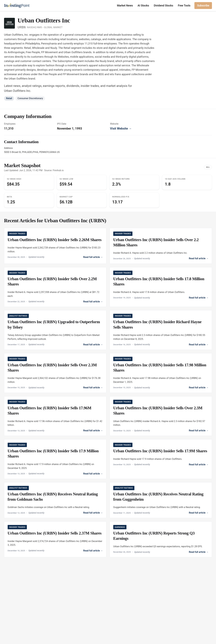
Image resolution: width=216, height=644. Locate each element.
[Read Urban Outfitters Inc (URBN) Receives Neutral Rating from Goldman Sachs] (55, 502)
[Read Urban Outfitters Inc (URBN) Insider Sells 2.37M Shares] (55, 541)
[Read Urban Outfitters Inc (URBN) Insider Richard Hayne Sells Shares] (161, 331)
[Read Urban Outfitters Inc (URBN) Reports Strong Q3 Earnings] (161, 541)
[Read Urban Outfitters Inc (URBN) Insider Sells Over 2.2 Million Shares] (161, 246)
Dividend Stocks (163, 5)
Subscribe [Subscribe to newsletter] (203, 5)
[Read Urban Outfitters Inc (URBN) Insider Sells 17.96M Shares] (55, 417)
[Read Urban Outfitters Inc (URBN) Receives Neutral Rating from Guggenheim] (161, 502)
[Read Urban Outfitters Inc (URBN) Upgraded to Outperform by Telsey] (55, 331)
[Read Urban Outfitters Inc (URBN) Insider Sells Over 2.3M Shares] (55, 374)
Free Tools (184, 5)
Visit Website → (121, 129)
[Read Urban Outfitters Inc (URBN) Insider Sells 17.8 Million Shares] (161, 285)
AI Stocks (143, 5)
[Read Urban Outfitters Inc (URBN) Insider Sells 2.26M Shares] (55, 245)
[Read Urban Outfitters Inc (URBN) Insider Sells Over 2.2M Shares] (55, 287)
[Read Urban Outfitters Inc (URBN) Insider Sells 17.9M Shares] (161, 456)
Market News (125, 5)
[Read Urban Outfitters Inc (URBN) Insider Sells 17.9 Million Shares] (55, 460)
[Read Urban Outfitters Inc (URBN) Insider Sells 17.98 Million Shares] (161, 374)
